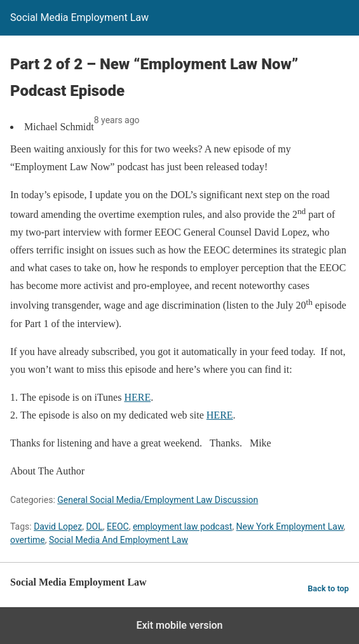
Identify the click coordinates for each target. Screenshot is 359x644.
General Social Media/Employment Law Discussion (158, 500)
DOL (94, 527)
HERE (137, 397)
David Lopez (58, 527)
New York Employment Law (290, 527)
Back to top (328, 588)
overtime (28, 540)
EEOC (118, 527)
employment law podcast (182, 527)
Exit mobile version (179, 625)
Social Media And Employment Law (119, 540)
